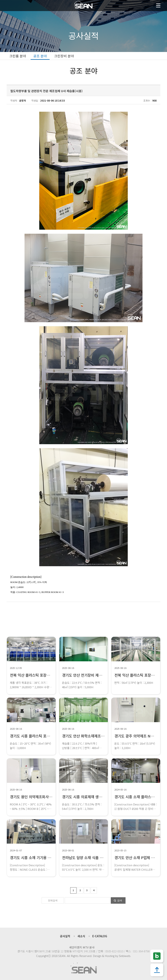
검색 (120, 900)
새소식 (81, 936)
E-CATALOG (100, 936)
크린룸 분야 (18, 56)
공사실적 (65, 936)
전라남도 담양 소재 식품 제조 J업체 (89, 858)
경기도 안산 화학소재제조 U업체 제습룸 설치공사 (99, 736)
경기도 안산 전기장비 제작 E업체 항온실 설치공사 (100, 675)
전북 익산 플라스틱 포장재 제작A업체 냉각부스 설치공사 (53, 675)
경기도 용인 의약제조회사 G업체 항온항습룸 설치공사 (51, 797)
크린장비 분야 (64, 56)
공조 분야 (40, 56)
